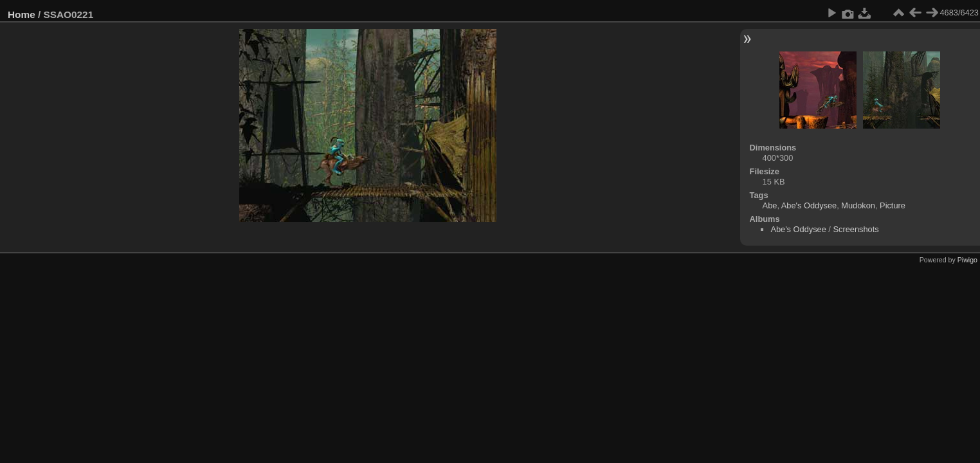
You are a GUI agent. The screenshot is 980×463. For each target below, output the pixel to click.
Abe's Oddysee (809, 205)
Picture (893, 205)
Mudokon (858, 205)
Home (22, 14)
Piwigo (967, 260)
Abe (770, 205)
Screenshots (856, 229)
